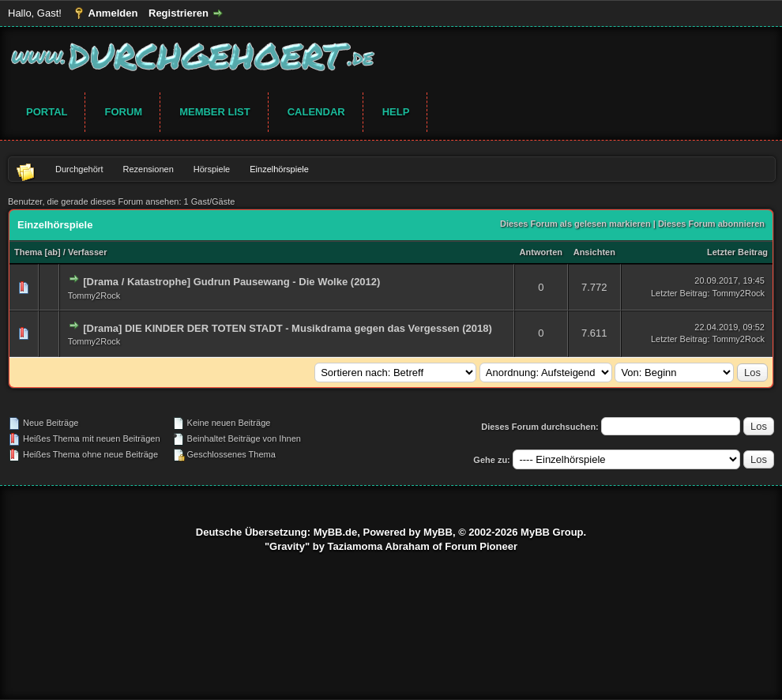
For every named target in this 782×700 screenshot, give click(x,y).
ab (53, 252)
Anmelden (113, 13)
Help (396, 112)
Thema (28, 252)
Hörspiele (212, 169)
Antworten (541, 252)
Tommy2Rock (94, 295)
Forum (123, 112)
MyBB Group (552, 532)
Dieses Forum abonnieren (711, 224)
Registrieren (179, 13)
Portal (47, 112)
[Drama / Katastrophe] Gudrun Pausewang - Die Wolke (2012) (231, 282)
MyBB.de (336, 532)
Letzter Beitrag (737, 252)
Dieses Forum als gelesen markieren (575, 224)
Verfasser (88, 252)
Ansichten (594, 252)
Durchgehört (79, 169)
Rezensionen (149, 169)
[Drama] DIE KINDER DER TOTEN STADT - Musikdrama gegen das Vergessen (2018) (288, 328)
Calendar (316, 112)
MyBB (438, 532)
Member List (215, 112)
